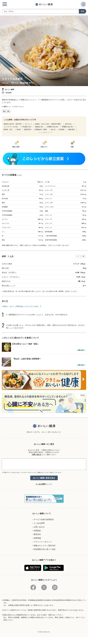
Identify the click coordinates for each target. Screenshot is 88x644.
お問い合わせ (37, 454)
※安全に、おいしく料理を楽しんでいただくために (20, 306)
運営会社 (37, 534)
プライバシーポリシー (43, 542)
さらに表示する (44, 132)
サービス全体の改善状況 (44, 519)
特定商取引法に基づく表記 (45, 549)
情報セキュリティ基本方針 (45, 546)
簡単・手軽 (6, 111)
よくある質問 (41, 484)
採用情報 (37, 538)
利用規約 (37, 531)
